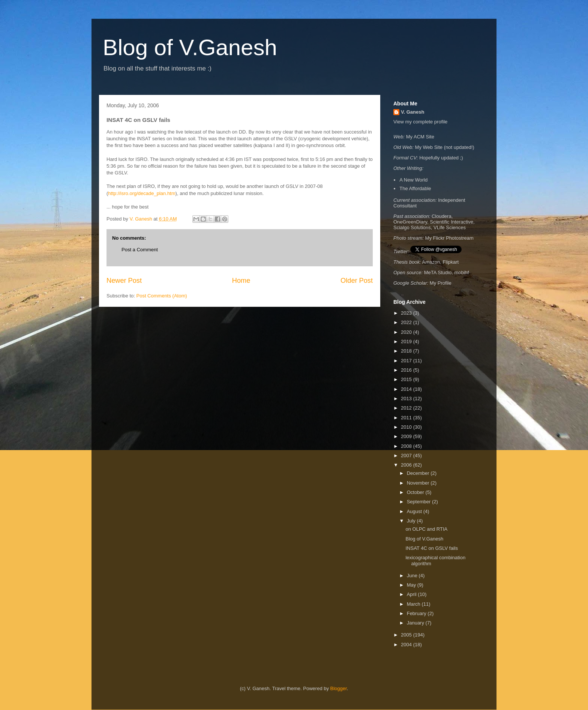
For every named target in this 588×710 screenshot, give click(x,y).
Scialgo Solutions (412, 227)
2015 (407, 379)
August (415, 511)
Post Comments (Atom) (162, 296)
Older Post (357, 281)
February (417, 613)
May (412, 585)
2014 (407, 389)
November (419, 483)
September (419, 502)
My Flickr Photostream (449, 238)
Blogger (339, 688)
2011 (407, 418)
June (413, 576)
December (419, 473)
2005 (407, 635)
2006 (407, 465)
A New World (413, 180)
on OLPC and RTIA (426, 529)
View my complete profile (420, 122)
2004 (407, 645)
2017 (407, 361)
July (412, 521)
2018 (407, 351)
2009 (407, 436)
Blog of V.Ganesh (190, 47)
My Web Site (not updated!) (445, 147)
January (416, 623)
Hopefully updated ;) (441, 158)
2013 (407, 399)
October (416, 492)
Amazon (431, 262)
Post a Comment (140, 250)
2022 (407, 322)
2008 (407, 446)
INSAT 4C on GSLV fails (431, 548)
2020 (407, 332)
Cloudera (442, 216)
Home (241, 281)
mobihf (461, 272)
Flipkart (451, 262)
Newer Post (124, 281)
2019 (407, 341)
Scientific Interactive (451, 222)
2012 (407, 408)
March (414, 604)
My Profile (441, 283)
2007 (407, 456)
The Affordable (415, 188)
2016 (407, 370)
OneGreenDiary (410, 222)
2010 (407, 427)
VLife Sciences (450, 227)
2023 (407, 313)
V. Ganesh (412, 112)
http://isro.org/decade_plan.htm (142, 193)
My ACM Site (420, 137)
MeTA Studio (438, 272)
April (412, 594)
